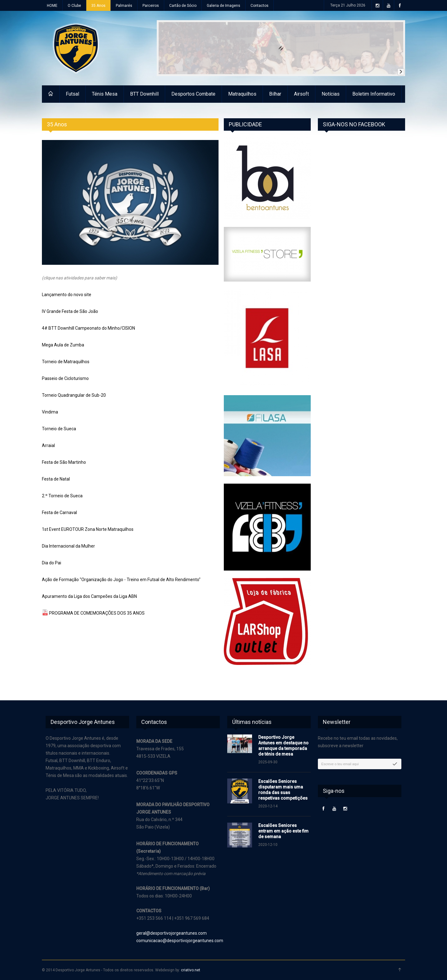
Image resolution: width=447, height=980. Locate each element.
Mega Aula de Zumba (63, 345)
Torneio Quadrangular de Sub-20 (74, 395)
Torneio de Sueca (59, 429)
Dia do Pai (52, 563)
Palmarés (124, 6)
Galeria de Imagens (223, 6)
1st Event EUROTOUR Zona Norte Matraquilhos (88, 529)
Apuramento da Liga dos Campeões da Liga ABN (89, 596)
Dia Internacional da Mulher (68, 546)
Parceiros (151, 6)
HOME (52, 6)
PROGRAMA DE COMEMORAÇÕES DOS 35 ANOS (97, 613)
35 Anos (98, 6)
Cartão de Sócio (183, 6)
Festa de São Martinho (64, 462)
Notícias (331, 94)
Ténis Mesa (105, 94)
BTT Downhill (144, 94)
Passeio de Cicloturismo (65, 378)
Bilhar (275, 94)
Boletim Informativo (374, 94)
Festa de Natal (56, 479)
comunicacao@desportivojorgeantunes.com (180, 941)
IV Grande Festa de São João (70, 311)
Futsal (72, 94)
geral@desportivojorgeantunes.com (172, 933)
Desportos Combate (193, 94)
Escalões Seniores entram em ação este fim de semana (283, 831)
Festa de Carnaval (59, 513)
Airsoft (301, 94)
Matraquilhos (242, 94)
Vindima (50, 412)
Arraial (48, 445)
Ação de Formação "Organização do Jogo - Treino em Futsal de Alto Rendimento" (121, 580)
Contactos (260, 6)
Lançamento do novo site (67, 295)
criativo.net (191, 970)
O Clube (74, 6)
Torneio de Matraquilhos (66, 362)
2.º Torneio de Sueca (62, 496)
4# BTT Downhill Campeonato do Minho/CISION (88, 328)
